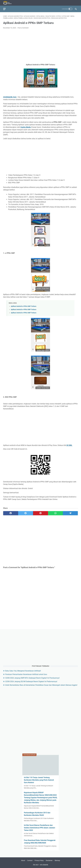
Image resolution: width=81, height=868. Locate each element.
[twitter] (26, 513)
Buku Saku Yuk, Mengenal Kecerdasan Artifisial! (23, 671)
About (23, 860)
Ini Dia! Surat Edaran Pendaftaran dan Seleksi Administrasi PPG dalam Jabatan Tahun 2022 (39, 828)
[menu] (6, 9)
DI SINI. (69, 445)
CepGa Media (26, 127)
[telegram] (70, 513)
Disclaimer (49, 860)
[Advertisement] (40, 46)
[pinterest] (40, 513)
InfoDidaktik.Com (10, 97)
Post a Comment (23, 28)
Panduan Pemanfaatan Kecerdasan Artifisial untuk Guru (26, 674)
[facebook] (11, 513)
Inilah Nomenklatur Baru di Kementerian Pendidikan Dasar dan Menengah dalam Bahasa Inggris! (41, 685)
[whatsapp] (55, 513)
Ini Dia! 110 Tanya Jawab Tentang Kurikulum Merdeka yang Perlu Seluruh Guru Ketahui (39, 780)
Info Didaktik (44, 865)
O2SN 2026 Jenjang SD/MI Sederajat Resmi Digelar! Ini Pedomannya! (31, 681)
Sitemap (57, 860)
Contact (30, 860)
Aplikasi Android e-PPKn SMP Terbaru (24, 306)
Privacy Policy (39, 860)
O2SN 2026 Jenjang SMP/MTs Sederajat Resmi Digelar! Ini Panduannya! (32, 678)
